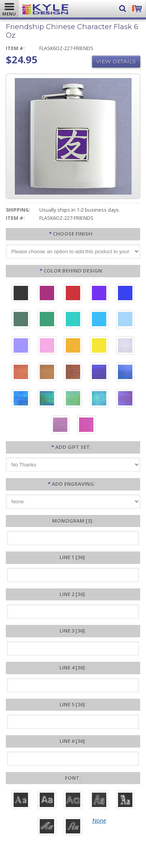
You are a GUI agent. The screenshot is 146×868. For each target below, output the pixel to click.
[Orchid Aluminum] (21, 346)
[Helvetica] (47, 801)
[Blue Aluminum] (125, 294)
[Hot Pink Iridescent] (86, 426)
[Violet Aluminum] (99, 294)
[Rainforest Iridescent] (47, 399)
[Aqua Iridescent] (99, 399)
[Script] (47, 827)
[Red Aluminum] (73, 294)
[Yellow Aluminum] (99, 346)
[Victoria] (73, 827)
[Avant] (73, 801)
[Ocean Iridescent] (21, 399)
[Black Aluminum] (21, 294)
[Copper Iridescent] (73, 373)
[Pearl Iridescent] (125, 346)
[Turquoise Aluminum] (99, 320)
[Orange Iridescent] (21, 373)
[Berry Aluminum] (47, 294)
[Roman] (21, 801)
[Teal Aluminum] (73, 320)
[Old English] (125, 801)
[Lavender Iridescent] (60, 426)
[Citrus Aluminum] (73, 346)
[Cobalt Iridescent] (125, 373)
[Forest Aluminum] (21, 320)
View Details (116, 61)
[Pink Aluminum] (47, 346)
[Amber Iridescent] (47, 373)
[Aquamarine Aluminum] (125, 320)
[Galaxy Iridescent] (99, 373)
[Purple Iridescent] (125, 399)
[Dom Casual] (99, 801)
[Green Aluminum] (47, 320)
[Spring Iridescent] (73, 399)
